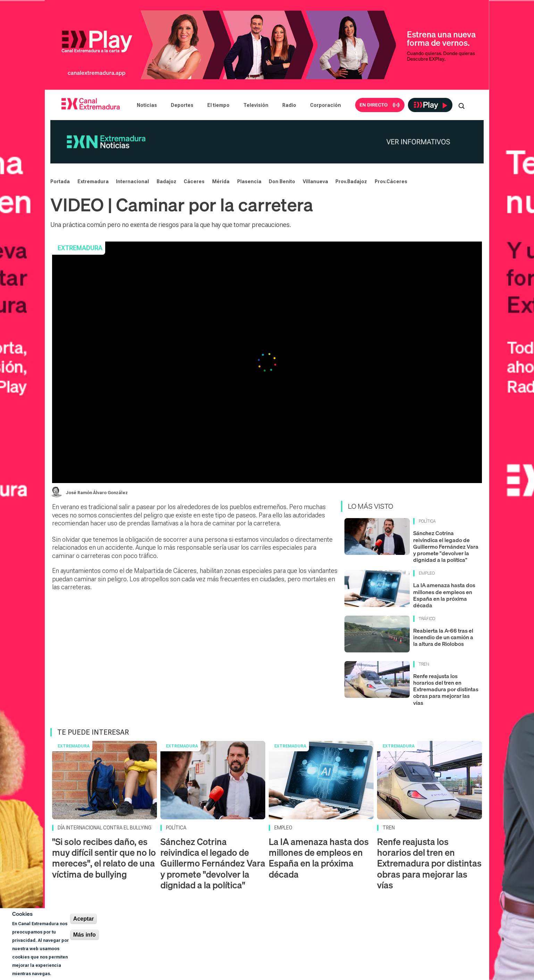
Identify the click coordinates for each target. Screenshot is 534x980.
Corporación (326, 105)
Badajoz (166, 181)
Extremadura (93, 181)
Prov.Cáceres (391, 181)
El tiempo (218, 105)
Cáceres (194, 181)
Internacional (132, 181)
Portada (60, 181)
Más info (85, 935)
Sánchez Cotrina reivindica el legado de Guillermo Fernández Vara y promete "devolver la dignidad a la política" (446, 546)
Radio (289, 105)
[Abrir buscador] (461, 105)
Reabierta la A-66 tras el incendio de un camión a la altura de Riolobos (443, 637)
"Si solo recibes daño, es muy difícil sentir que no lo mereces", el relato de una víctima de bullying (104, 858)
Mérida (221, 181)
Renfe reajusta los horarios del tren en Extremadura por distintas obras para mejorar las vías (446, 689)
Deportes (182, 105)
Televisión (256, 105)
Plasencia (249, 181)
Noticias (147, 105)
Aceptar (84, 919)
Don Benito (282, 181)
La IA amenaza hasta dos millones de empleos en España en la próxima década (444, 595)
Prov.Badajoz (351, 181)
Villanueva (315, 181)
